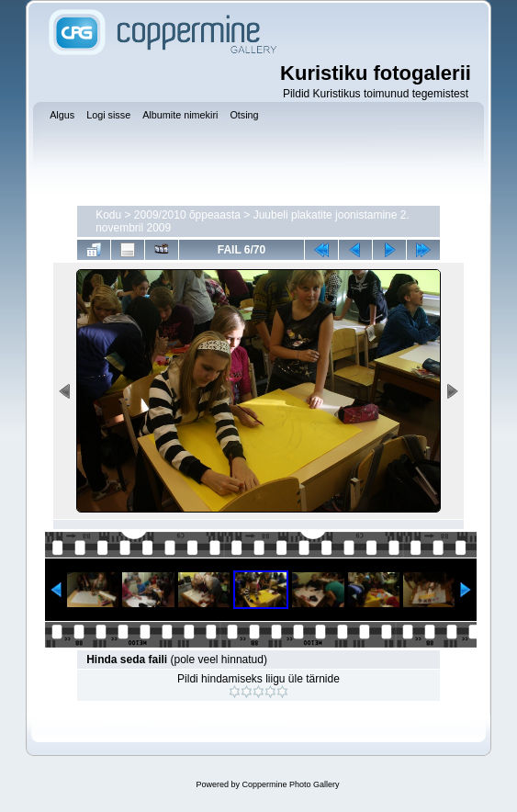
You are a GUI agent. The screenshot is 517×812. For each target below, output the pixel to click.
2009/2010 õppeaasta (187, 215)
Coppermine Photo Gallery (290, 784)
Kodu (108, 215)
